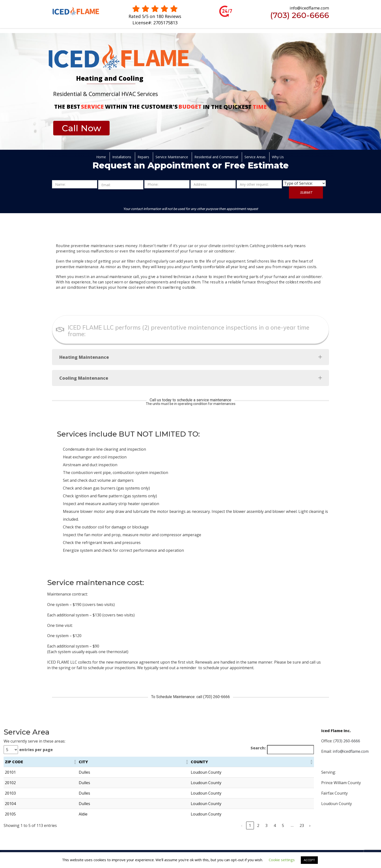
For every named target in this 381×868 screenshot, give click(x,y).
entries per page (36, 750)
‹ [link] (242, 825)
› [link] (310, 825)
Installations (122, 157)
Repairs (143, 157)
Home (101, 157)
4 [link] (275, 825)
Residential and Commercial (216, 157)
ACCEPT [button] (309, 860)
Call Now (81, 128)
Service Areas (255, 157)
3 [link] (266, 825)
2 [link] (258, 825)
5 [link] (283, 825)
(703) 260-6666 (300, 15)
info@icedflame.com (351, 751)
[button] (75, 762)
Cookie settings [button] (282, 860)
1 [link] (250, 825)
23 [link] (302, 825)
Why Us (278, 157)
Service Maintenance (172, 157)
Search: (258, 748)
